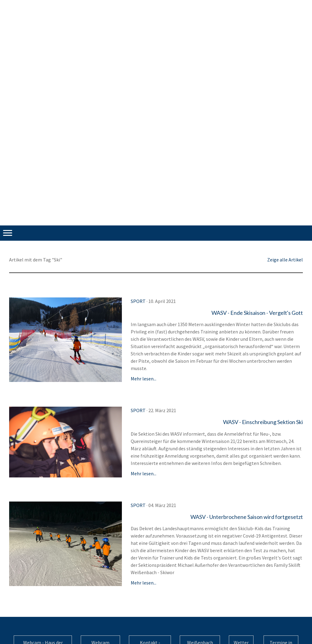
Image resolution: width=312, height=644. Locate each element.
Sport (138, 301)
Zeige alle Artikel (285, 260)
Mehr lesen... (144, 379)
